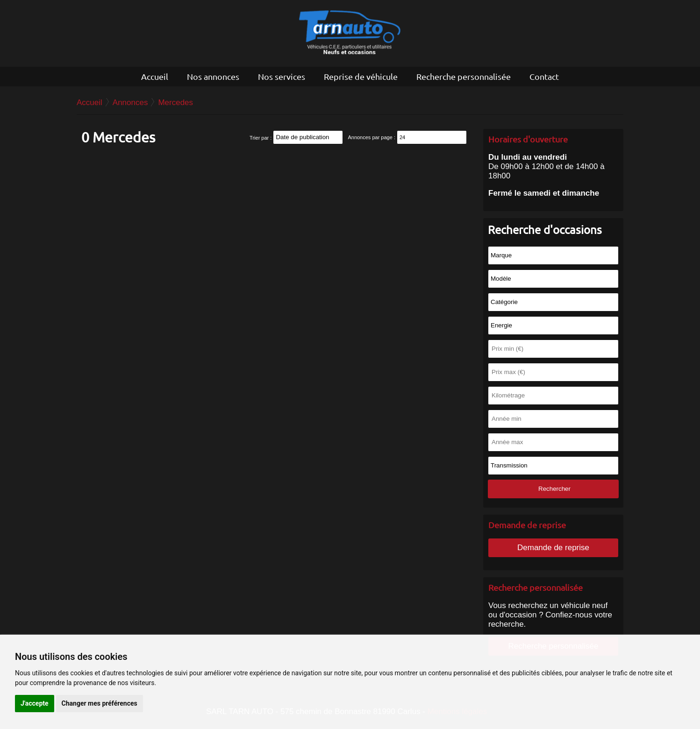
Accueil (155, 76)
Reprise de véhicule (361, 76)
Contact (544, 76)
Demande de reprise (553, 548)
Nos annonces (213, 76)
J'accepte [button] (35, 703)
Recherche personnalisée (464, 76)
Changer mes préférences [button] (100, 703)
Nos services (282, 76)
